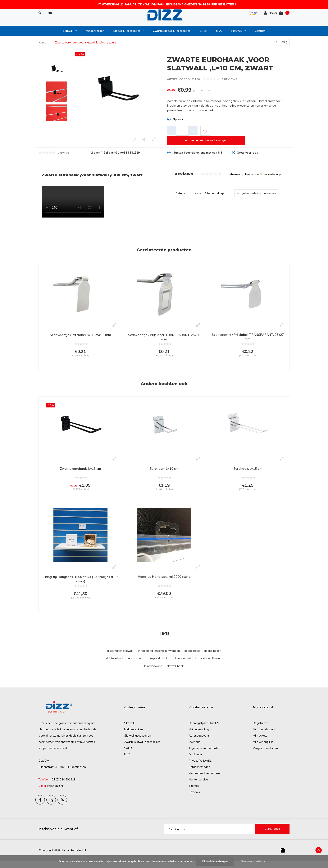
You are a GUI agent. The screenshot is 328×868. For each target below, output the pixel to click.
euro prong (135, 666)
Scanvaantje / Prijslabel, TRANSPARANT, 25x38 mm (164, 339)
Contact (260, 33)
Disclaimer (195, 762)
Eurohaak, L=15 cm (248, 472)
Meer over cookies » (253, 862)
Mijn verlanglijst (263, 749)
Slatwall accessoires (129, 33)
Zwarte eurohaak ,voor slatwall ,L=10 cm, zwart (85, 45)
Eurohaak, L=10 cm (164, 472)
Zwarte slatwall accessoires (172, 33)
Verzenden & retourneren (205, 780)
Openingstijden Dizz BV (204, 730)
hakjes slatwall (181, 666)
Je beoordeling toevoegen (259, 195)
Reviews (194, 799)
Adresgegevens (199, 743)
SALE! (203, 33)
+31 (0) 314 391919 (63, 787)
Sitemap (194, 793)
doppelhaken (213, 658)
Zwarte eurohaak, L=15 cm (80, 472)
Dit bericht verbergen (215, 862)
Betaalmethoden (199, 774)
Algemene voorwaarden (204, 755)
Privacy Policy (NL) (201, 768)
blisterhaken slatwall (120, 658)
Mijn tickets (260, 743)
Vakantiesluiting (199, 737)
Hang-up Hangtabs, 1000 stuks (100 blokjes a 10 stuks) (81, 585)
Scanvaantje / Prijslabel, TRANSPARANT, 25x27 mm (248, 339)
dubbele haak (115, 666)
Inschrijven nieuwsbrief (58, 836)
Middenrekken (95, 33)
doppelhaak (192, 658)
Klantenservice (198, 787)
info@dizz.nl (55, 793)
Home (42, 45)
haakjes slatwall (157, 666)
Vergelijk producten (265, 755)
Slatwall (70, 33)
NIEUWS (239, 33)
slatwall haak (175, 673)
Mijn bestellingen (264, 737)
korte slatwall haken (208, 666)
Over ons (195, 749)
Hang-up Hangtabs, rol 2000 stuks (164, 582)
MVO (219, 33)
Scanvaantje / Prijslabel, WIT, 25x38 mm (80, 337)
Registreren (261, 730)
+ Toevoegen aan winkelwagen (249, 133)
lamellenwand (153, 673)
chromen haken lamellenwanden (159, 658)
